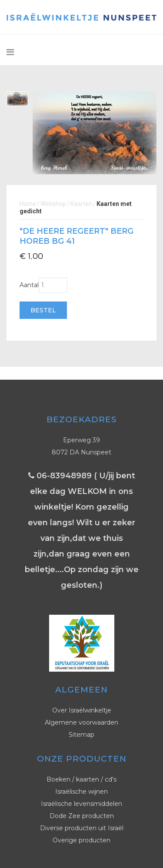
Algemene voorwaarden (81, 722)
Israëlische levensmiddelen (81, 804)
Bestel (43, 310)
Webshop (53, 204)
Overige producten (81, 840)
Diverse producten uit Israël (82, 828)
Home (28, 204)
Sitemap (81, 735)
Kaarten (81, 204)
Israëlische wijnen (81, 792)
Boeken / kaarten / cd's (81, 779)
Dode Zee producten (82, 816)
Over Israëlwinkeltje (82, 710)
